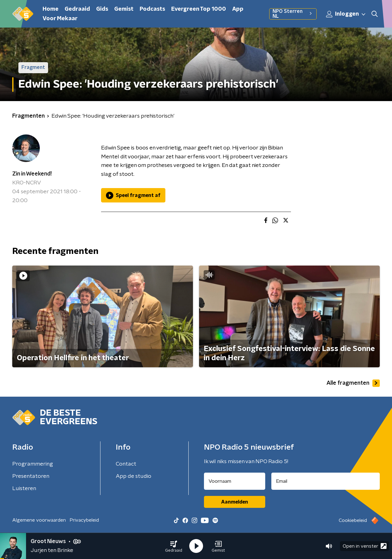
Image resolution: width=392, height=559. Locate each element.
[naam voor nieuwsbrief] (235, 481)
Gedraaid (77, 9)
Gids (102, 9)
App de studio (134, 476)
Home (51, 9)
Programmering (33, 464)
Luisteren (24, 489)
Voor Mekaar (60, 19)
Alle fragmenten (353, 383)
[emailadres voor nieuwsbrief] (326, 481)
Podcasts (152, 9)
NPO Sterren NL (293, 14)
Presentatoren (31, 476)
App (238, 9)
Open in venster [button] (365, 546)
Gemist (124, 9)
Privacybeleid (84, 520)
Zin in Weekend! (32, 174)
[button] (174, 546)
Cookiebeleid (353, 520)
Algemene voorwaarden (39, 520)
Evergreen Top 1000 (199, 9)
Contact (126, 464)
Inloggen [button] (346, 14)
